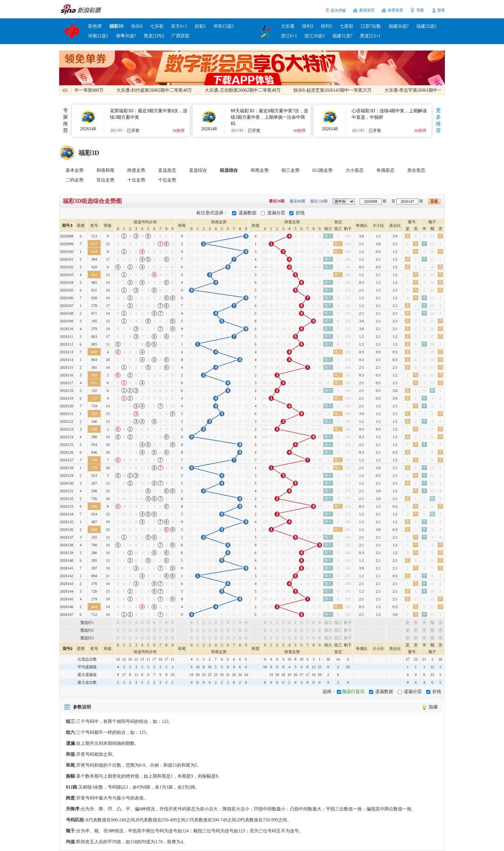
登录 (441, 10)
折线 (300, 213)
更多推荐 (438, 120)
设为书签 (338, 11)
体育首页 (395, 10)
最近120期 (319, 201)
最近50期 (277, 201)
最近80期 (298, 201)
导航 (420, 10)
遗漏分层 (276, 213)
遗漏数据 (248, 213)
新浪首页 (367, 10)
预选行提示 (353, 692)
